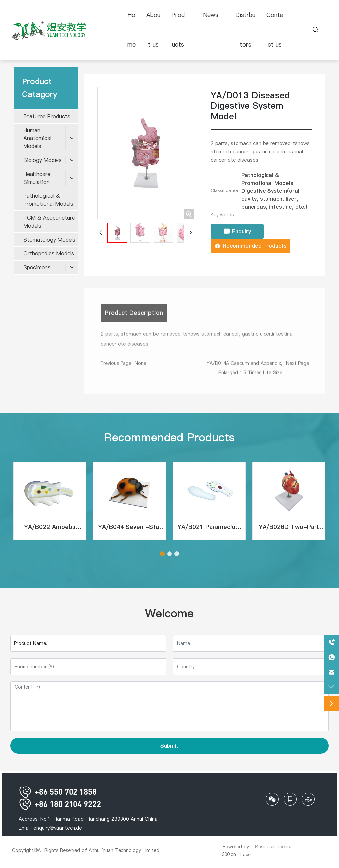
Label (246, 854)
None (141, 366)
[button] (162, 554)
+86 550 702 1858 (58, 792)
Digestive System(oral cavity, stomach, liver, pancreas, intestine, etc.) (274, 199)
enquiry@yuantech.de (58, 828)
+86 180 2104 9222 (60, 804)
